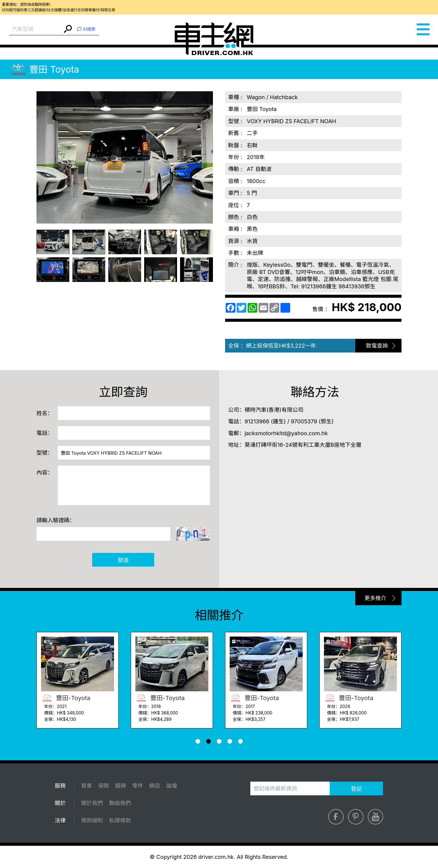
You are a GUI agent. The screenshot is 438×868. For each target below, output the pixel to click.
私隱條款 (120, 820)
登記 (356, 789)
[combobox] (36, 29)
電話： (45, 433)
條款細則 (92, 820)
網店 (155, 786)
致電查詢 (377, 346)
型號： (45, 453)
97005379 (304, 421)
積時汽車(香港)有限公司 (274, 410)
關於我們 (92, 803)
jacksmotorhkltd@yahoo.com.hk (286, 433)
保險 (103, 786)
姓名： (45, 413)
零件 (137, 786)
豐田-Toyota (66, 698)
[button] (198, 741)
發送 (123, 560)
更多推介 (375, 598)
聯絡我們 (120, 803)
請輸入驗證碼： (56, 520)
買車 (86, 786)
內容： (45, 472)
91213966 (257, 421)
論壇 (172, 786)
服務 (120, 786)
